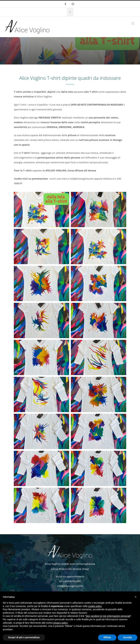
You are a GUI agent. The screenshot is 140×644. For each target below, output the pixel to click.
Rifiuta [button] (107, 637)
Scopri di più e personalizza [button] (24, 637)
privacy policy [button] (60, 623)
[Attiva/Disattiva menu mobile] (133, 23)
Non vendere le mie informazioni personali (108, 616)
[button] (136, 597)
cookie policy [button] (95, 606)
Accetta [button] (127, 637)
